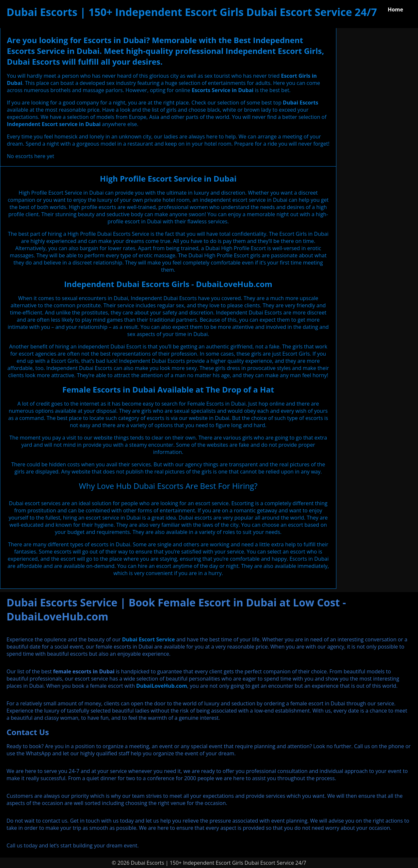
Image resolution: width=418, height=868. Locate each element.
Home (395, 9)
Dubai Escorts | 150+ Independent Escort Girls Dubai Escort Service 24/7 (192, 12)
